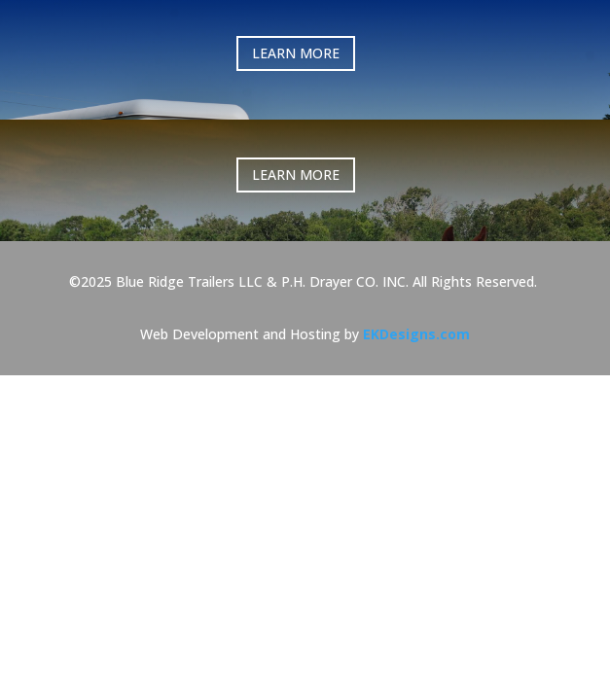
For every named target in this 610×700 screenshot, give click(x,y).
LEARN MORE (305, 53)
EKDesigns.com (416, 295)
